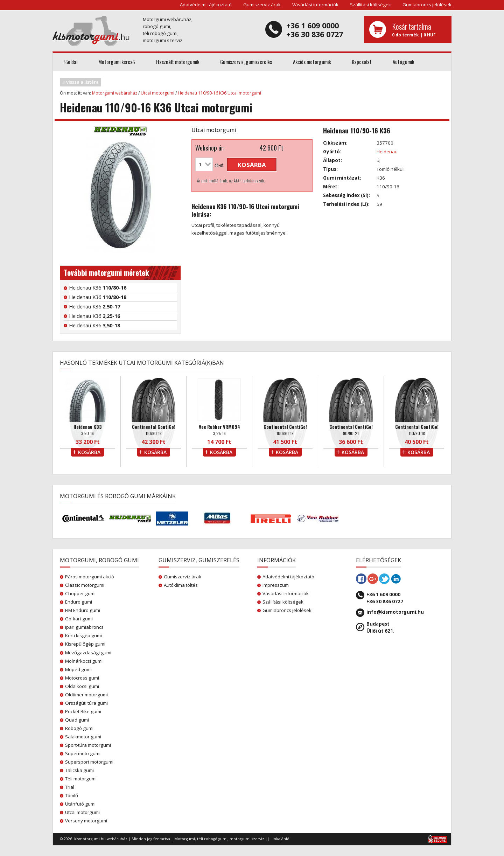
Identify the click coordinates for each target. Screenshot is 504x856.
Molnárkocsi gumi (84, 661)
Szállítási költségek (370, 5)
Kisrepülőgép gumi (85, 644)
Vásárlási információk (315, 5)
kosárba (252, 165)
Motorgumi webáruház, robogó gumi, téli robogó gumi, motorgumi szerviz (168, 30)
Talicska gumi (79, 770)
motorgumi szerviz (247, 839)
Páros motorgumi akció (90, 577)
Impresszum (276, 585)
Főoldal (70, 62)
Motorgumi (185, 839)
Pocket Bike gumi (83, 711)
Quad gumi (77, 720)
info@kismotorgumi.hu (395, 612)
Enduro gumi (79, 602)
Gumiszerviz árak (262, 5)
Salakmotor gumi (83, 737)
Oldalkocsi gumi (82, 686)
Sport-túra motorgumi (88, 745)
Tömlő (72, 795)
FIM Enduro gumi (83, 610)
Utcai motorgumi (157, 93)
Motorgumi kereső (117, 62)
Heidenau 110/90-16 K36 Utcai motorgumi (219, 93)
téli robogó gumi (212, 839)
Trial (70, 787)
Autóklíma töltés (181, 585)
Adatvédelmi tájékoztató (206, 5)
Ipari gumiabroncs (84, 627)
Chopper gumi (80, 593)
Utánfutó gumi (80, 804)
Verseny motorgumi (86, 821)
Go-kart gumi (79, 619)
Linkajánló (280, 839)
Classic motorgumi (85, 585)
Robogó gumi (79, 728)
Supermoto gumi (83, 753)
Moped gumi (78, 669)
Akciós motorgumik (312, 62)
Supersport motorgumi (89, 762)
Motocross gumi (82, 678)
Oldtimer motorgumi (86, 695)
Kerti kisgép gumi (83, 635)
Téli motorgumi (81, 779)
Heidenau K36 (98, 287)
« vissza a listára (80, 82)
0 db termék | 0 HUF (419, 29)
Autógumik (403, 62)
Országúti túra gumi (86, 703)
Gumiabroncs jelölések (427, 5)
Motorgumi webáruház (115, 93)
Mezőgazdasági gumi (88, 653)
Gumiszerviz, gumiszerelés (246, 62)
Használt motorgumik (178, 62)
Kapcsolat (362, 62)
